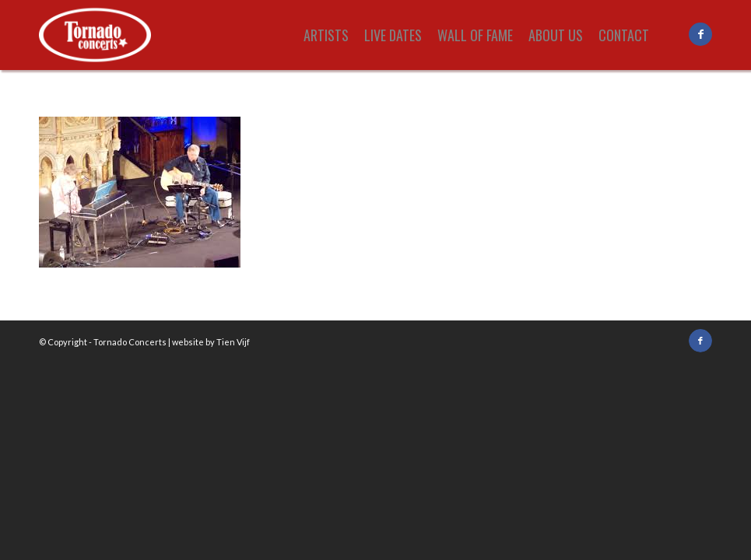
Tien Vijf (233, 342)
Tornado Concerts (130, 342)
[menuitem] (326, 35)
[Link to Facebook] (700, 34)
